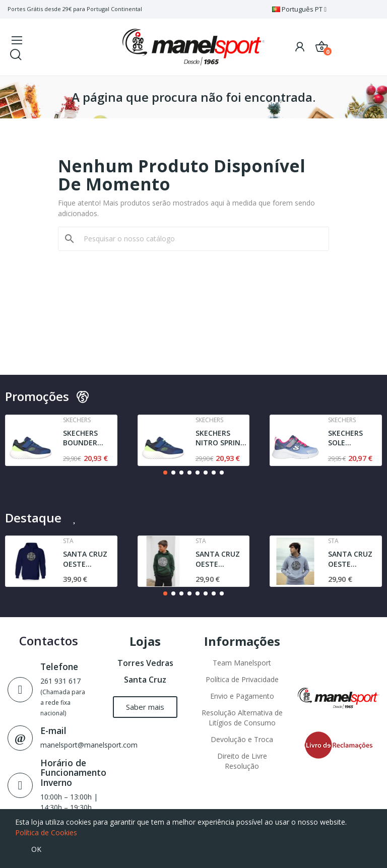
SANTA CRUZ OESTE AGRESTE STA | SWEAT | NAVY (89, 559)
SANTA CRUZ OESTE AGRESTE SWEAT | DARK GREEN (221, 559)
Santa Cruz (145, 680)
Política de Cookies (46, 832)
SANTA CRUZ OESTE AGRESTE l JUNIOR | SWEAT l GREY (352, 559)
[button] (165, 473)
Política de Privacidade (242, 679)
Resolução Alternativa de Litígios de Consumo (242, 718)
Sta (68, 541)
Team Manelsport (242, 663)
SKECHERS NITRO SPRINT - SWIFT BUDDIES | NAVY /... (220, 438)
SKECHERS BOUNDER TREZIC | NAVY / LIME (89, 438)
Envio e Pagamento (242, 696)
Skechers (77, 420)
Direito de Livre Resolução (242, 761)
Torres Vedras (145, 663)
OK (36, 849)
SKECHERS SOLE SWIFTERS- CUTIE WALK (349, 438)
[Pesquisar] (200, 239)
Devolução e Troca (242, 739)
